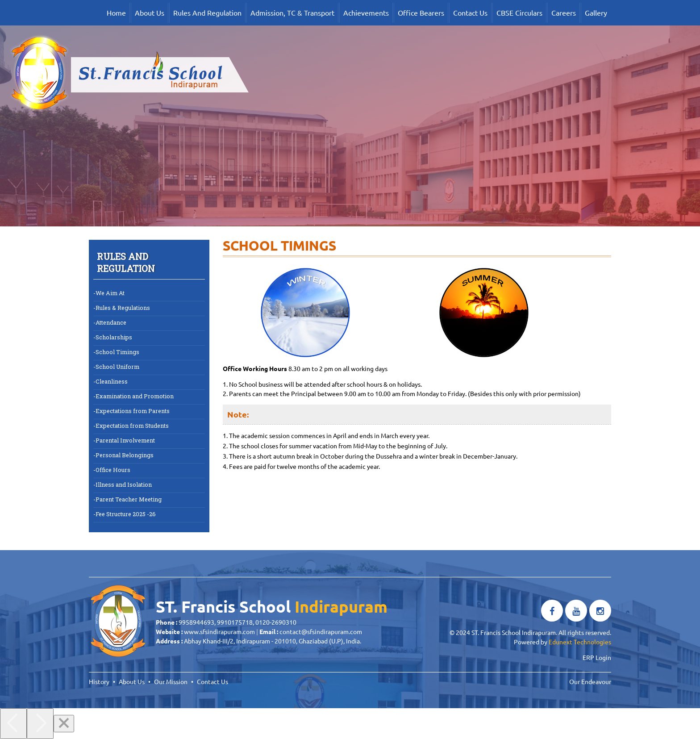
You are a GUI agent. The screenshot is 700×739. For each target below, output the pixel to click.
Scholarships (114, 337)
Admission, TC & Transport (292, 13)
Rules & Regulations (123, 307)
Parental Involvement (125, 440)
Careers (564, 13)
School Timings (117, 352)
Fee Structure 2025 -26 (126, 514)
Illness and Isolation (124, 484)
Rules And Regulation (207, 13)
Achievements (366, 13)
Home (116, 13)
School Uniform (117, 366)
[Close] (64, 724)
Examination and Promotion (135, 396)
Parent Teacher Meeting (129, 499)
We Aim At (110, 293)
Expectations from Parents (133, 411)
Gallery (596, 13)
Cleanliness (112, 381)
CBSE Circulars (519, 13)
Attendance (111, 322)
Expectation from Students (132, 425)
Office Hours (113, 470)
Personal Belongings (125, 455)
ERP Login (597, 657)
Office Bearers (421, 13)
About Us (150, 13)
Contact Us (470, 13)
